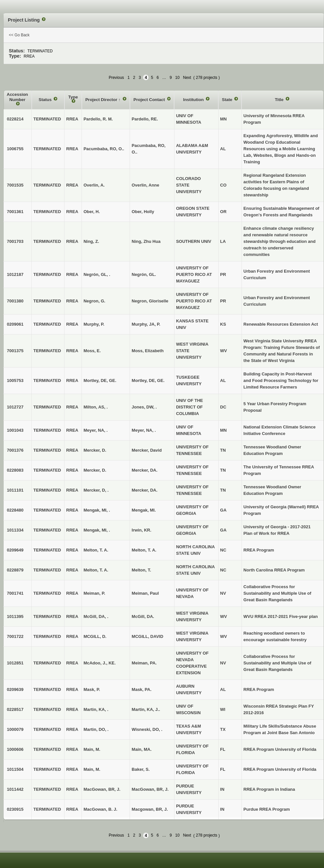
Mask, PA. (141, 689)
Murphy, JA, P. (146, 324)
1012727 (15, 407)
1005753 (15, 380)
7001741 (15, 593)
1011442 (15, 789)
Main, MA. (142, 749)
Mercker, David (147, 450)
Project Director (102, 100)
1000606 (15, 749)
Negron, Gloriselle (150, 301)
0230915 (15, 809)
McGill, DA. (143, 616)
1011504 (15, 769)
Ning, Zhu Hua (146, 241)
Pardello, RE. (145, 119)
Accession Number (18, 97)
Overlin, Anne (145, 185)
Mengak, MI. (144, 510)
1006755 (15, 149)
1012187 (15, 274)
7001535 (15, 185)
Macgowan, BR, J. (150, 809)
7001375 (15, 351)
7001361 (15, 212)
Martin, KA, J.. (146, 709)
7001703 (15, 241)
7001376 (15, 450)
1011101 (15, 490)
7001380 (15, 301)
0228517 (15, 709)
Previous (116, 78)
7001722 (15, 636)
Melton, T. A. (144, 550)
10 (177, 78)
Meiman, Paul (145, 593)
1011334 (15, 530)
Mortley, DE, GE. (148, 380)
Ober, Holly (143, 212)
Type (73, 97)
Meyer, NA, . (144, 430)
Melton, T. (141, 570)
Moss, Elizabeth (148, 351)
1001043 (15, 430)
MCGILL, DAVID (147, 636)
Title (280, 100)
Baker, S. (141, 769)
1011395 (15, 616)
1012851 (15, 663)
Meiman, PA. (144, 663)
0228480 (15, 510)
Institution (194, 100)
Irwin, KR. (141, 530)
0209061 (15, 324)
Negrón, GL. (144, 274)
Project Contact (150, 100)
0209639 (15, 689)
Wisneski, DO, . (147, 729)
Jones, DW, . (144, 407)
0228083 (15, 470)
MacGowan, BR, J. (150, 789)
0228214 (15, 119)
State (228, 100)
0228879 (15, 570)
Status (46, 100)
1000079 (15, 729)
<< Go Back (19, 35)
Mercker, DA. (144, 470)
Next (187, 78)
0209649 (15, 550)
